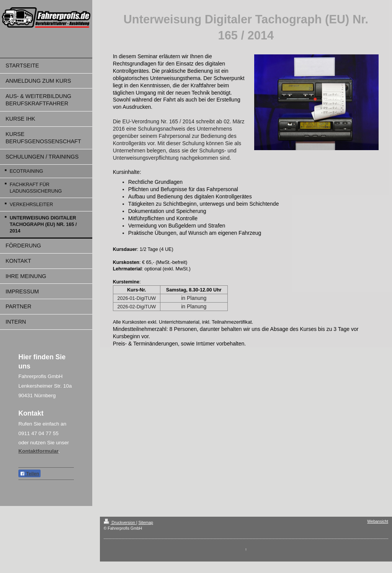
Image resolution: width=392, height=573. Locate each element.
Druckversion (120, 522)
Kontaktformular (38, 451)
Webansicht (378, 521)
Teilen (29, 474)
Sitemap (146, 522)
